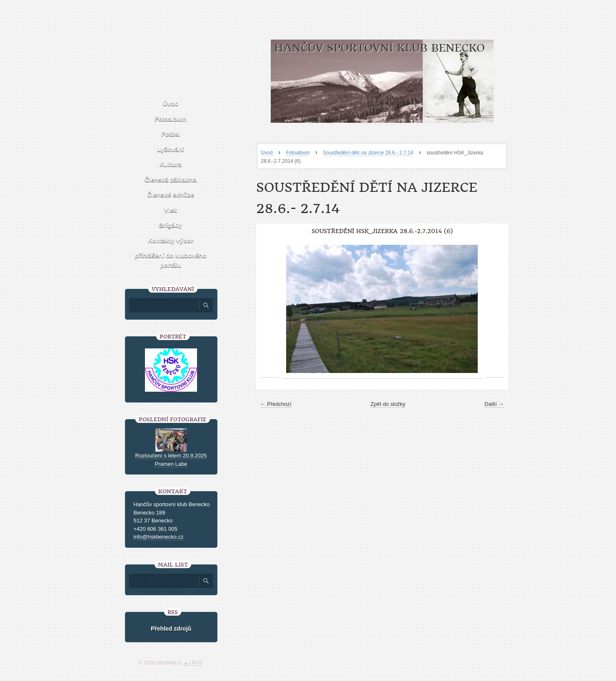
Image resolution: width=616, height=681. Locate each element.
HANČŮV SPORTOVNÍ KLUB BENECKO (379, 48)
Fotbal (171, 134)
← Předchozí (276, 404)
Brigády (171, 225)
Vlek (171, 210)
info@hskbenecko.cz (159, 537)
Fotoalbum (298, 153)
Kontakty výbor (171, 240)
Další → (494, 404)
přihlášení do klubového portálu (171, 260)
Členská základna (171, 180)
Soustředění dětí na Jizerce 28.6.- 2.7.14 (368, 153)
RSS (197, 663)
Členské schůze (171, 195)
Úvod (267, 153)
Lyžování (171, 149)
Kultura (171, 164)
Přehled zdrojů (171, 629)
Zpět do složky (388, 404)
